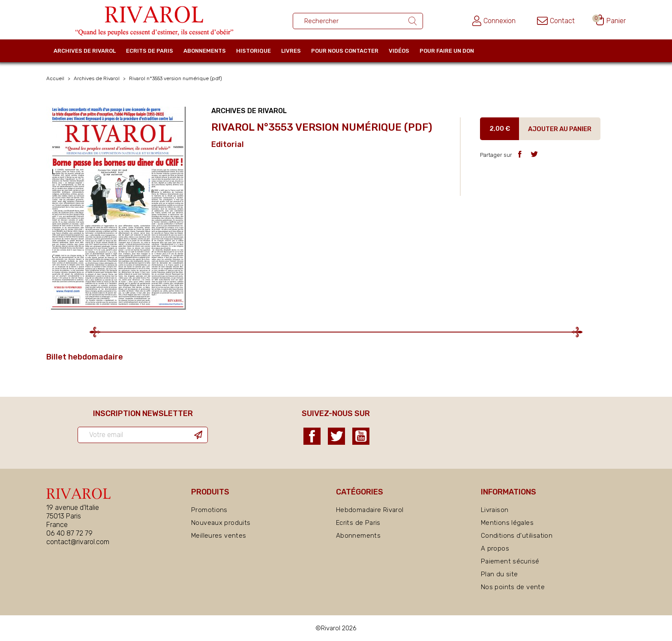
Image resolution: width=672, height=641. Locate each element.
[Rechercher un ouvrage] (358, 21)
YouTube (361, 436)
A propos (495, 548)
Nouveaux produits (221, 523)
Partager (520, 154)
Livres (291, 51)
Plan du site (499, 574)
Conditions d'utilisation (517, 536)
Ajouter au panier (560, 129)
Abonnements (205, 51)
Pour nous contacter (345, 51)
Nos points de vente (513, 587)
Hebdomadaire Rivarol (370, 510)
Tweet (534, 154)
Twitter (336, 436)
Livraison (495, 510)
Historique (253, 51)
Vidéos (399, 51)
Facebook (312, 436)
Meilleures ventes (219, 536)
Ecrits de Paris (150, 51)
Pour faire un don (447, 51)
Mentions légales (507, 523)
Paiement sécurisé (510, 561)
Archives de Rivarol (85, 51)
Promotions (209, 510)
